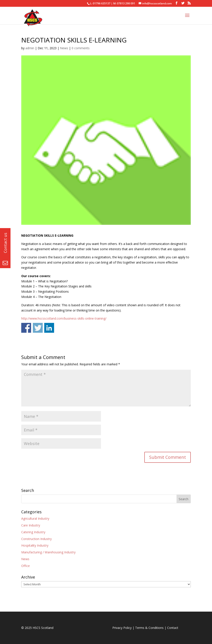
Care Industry (31, 525)
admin (30, 48)
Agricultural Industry (35, 518)
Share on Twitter (38, 328)
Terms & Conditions (149, 628)
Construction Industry (36, 539)
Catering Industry (33, 532)
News (64, 48)
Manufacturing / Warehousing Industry (48, 552)
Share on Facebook (26, 328)
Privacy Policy (122, 628)
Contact (173, 628)
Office (26, 566)
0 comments (81, 48)
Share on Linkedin (49, 328)
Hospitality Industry (35, 545)
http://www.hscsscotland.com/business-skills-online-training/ (64, 318)
